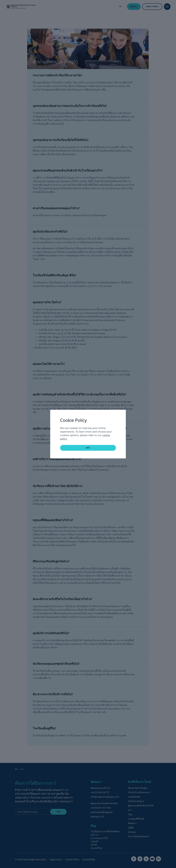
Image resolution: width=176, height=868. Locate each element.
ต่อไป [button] (88, 448)
